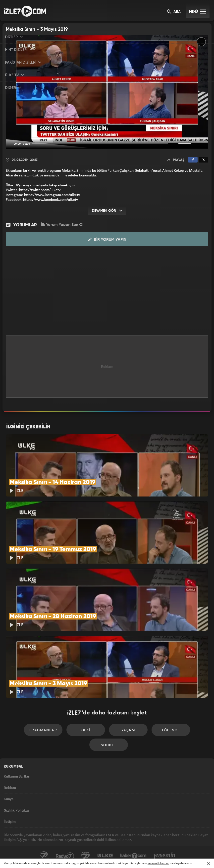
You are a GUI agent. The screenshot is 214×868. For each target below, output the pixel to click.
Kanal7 (44, 856)
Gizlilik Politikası (17, 810)
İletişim (10, 821)
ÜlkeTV (105, 856)
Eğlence (171, 730)
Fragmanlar (43, 730)
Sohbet (108, 745)
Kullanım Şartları (17, 776)
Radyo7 (65, 856)
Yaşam (128, 730)
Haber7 (133, 856)
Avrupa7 (86, 856)
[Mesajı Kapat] (209, 864)
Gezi (86, 730)
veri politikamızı (158, 863)
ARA (174, 12)
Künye (9, 799)
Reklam (10, 788)
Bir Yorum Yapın (107, 240)
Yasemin (164, 856)
